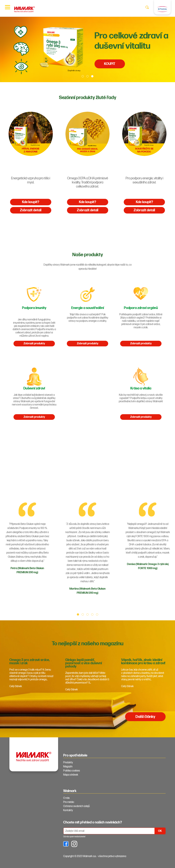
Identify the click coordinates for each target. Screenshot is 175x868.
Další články (145, 717)
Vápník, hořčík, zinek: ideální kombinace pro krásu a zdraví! (143, 662)
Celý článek (16, 686)
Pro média (69, 802)
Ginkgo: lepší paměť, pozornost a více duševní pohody (84, 663)
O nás (66, 798)
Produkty (68, 763)
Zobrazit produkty (34, 344)
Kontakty (68, 810)
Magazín (68, 767)
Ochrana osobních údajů (76, 806)
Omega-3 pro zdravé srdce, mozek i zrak (30, 662)
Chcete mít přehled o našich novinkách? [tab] (93, 822)
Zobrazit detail (31, 210)
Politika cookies (72, 771)
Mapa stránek (71, 775)
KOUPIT (110, 64)
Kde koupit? (31, 202)
